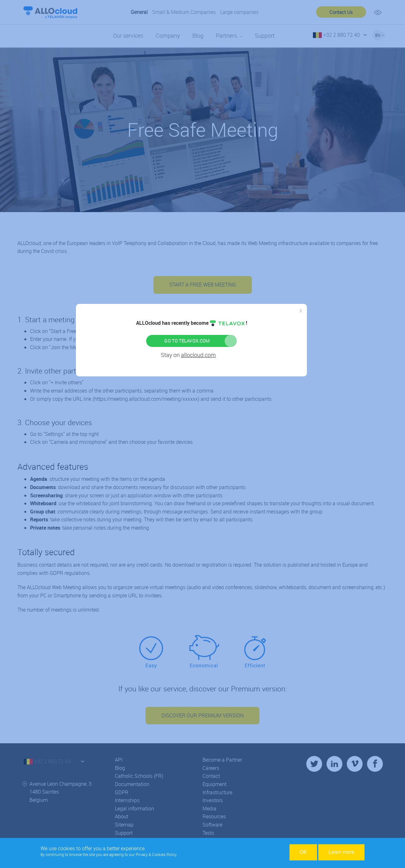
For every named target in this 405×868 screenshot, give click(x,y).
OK (303, 852)
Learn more (341, 852)
